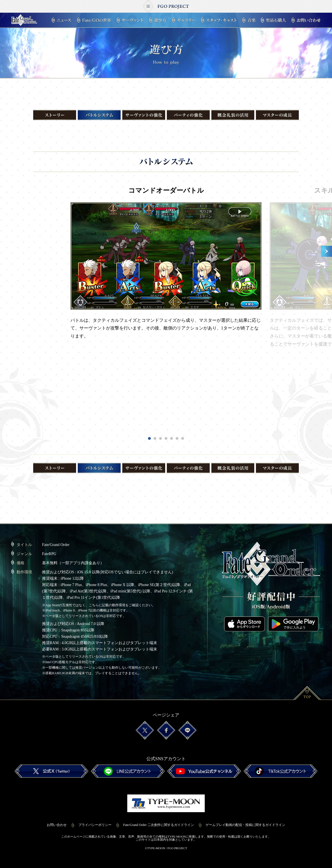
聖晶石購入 (273, 20)
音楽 (249, 20)
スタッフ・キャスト (219, 20)
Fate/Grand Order (24, 20)
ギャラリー (184, 20)
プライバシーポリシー (95, 825)
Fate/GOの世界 (94, 20)
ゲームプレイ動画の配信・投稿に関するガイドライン (245, 825)
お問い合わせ (306, 20)
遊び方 (158, 20)
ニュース (61, 20)
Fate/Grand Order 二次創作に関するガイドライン (159, 825)
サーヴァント (130, 20)
